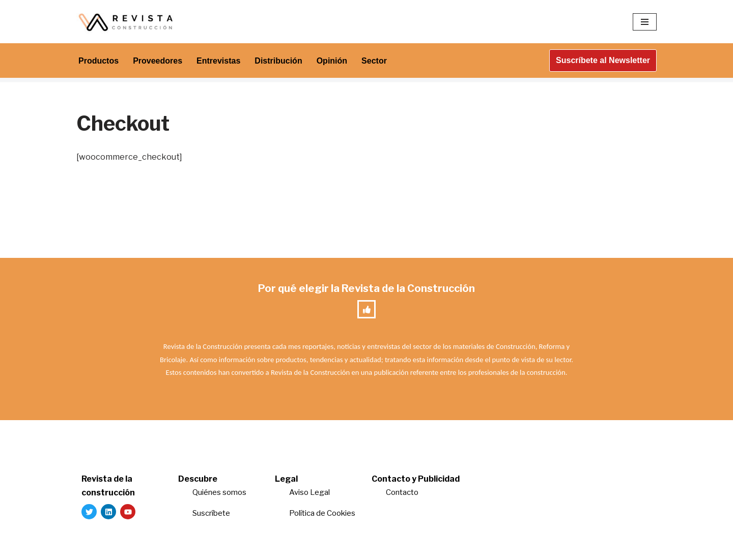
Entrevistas (218, 61)
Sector (374, 61)
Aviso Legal (309, 492)
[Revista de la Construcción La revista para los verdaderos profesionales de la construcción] (127, 22)
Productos (98, 61)
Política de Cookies (322, 513)
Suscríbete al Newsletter (603, 60)
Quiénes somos (219, 492)
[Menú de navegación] (645, 22)
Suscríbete (212, 513)
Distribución (278, 61)
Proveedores (158, 61)
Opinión (332, 61)
